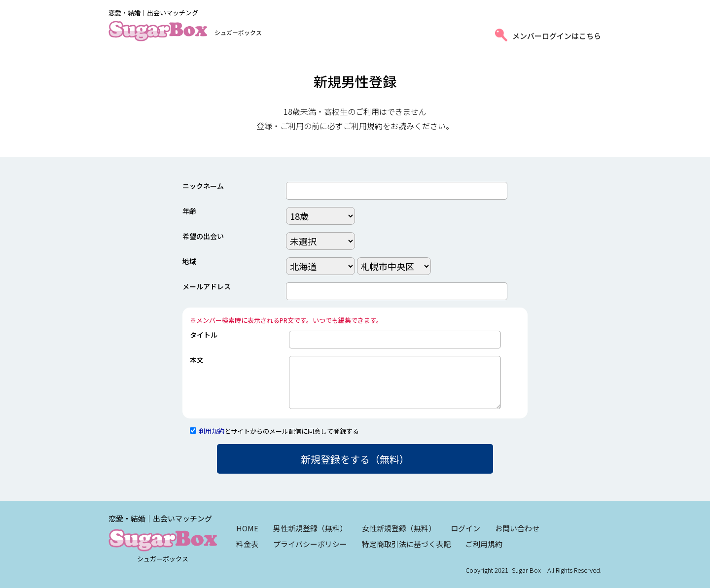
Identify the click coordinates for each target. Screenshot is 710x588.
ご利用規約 (484, 544)
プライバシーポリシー (310, 544)
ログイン (465, 528)
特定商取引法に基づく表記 (406, 544)
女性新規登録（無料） (399, 528)
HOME (247, 528)
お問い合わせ (517, 528)
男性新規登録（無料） (310, 528)
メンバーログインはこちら (557, 36)
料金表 (247, 544)
